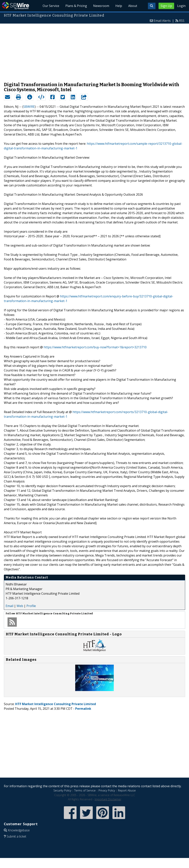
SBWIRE (29, 107)
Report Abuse (127, 790)
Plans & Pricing (76, 6)
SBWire (16, 6)
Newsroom (101, 6)
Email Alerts (162, 21)
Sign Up (166, 6)
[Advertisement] (94, 51)
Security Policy (62, 790)
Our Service (51, 6)
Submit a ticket (16, 836)
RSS (182, 21)
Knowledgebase (19, 830)
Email (9, 606)
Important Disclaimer (108, 799)
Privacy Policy (107, 790)
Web (20, 606)
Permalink (83, 709)
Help (119, 6)
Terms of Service (85, 790)
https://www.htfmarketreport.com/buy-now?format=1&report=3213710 (95, 347)
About (133, 6)
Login (181, 6)
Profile (31, 606)
